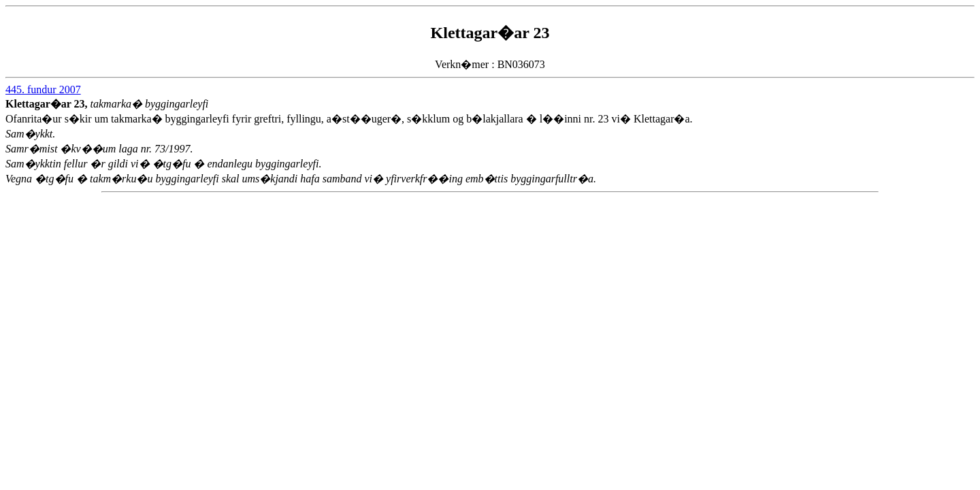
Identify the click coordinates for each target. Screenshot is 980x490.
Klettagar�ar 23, (48, 104)
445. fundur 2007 (43, 89)
